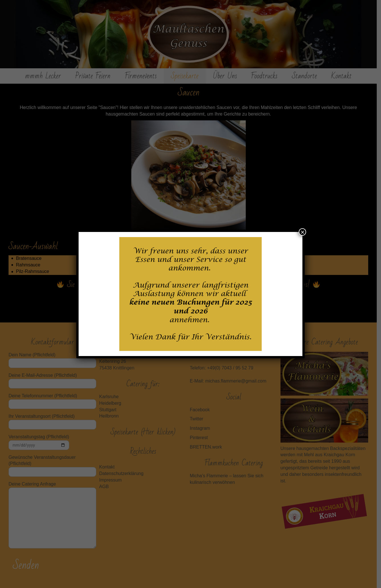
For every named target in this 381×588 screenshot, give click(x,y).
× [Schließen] (302, 232)
